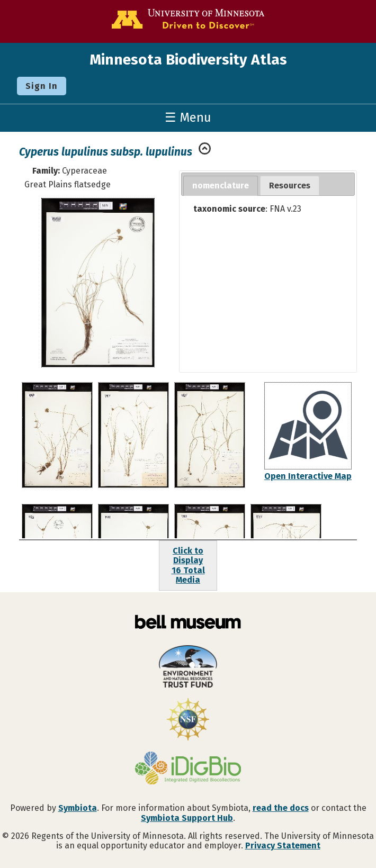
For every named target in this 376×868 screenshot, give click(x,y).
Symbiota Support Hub (187, 818)
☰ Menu (188, 117)
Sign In (42, 86)
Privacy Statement (283, 846)
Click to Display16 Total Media (188, 565)
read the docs (281, 808)
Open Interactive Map (308, 476)
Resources (290, 186)
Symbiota (78, 808)
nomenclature (221, 186)
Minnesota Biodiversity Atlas (188, 60)
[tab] (221, 186)
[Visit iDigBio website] (188, 769)
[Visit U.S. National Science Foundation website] (188, 720)
